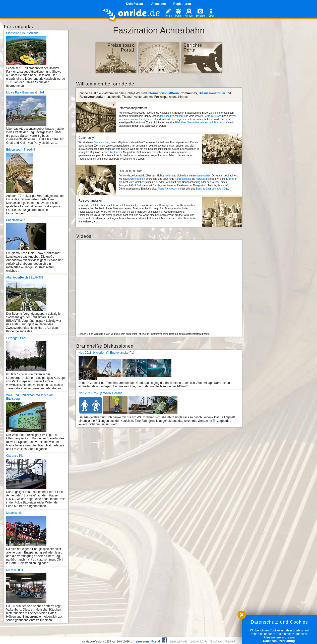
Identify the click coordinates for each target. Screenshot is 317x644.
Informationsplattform (163, 93)
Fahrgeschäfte (183, 179)
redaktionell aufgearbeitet (142, 119)
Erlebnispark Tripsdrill (21, 150)
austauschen (203, 176)
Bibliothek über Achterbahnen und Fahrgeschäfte (202, 123)
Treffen (114, 152)
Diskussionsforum (212, 93)
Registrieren (182, 4)
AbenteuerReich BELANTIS (25, 278)
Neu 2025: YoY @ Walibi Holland (101, 393)
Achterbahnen (137, 179)
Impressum (141, 641)
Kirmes (230, 179)
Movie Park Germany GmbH (25, 93)
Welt (234, 116)
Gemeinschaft (101, 142)
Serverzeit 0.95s (178, 642)
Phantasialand (16, 220)
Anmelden (158, 4)
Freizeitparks (201, 179)
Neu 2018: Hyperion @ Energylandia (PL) (106, 353)
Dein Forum (134, 4)
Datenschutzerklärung (279, 641)
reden (168, 176)
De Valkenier (15, 570)
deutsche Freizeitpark (171, 116)
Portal (156, 641)
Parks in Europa (212, 116)
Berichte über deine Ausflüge (212, 189)
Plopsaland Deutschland (22, 33)
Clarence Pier (15, 456)
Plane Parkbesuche (169, 189)
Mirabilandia (14, 513)
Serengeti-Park (16, 338)
